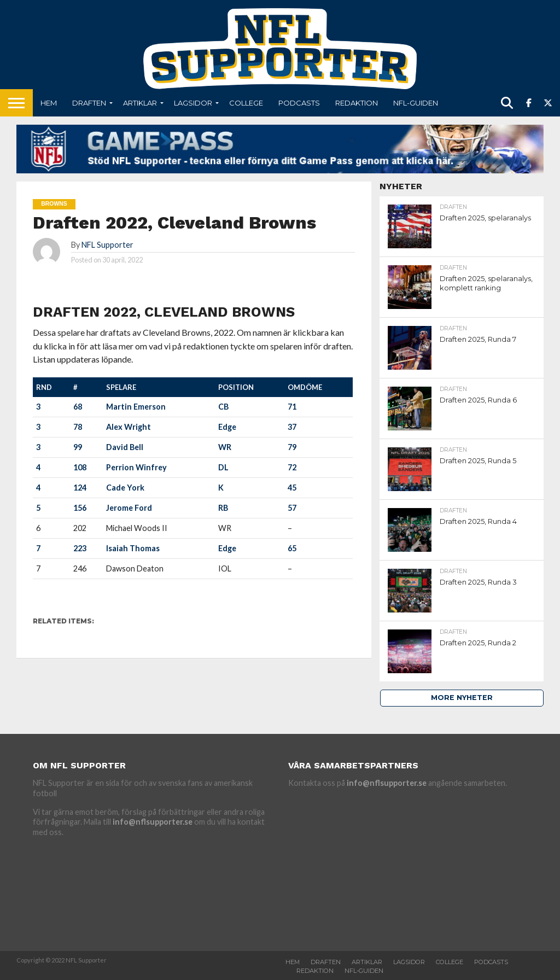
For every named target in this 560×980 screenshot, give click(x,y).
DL (223, 467)
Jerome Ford (129, 508)
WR (225, 447)
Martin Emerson (136, 407)
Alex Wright (129, 427)
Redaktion (357, 103)
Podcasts (299, 103)
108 (80, 467)
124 (80, 488)
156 (80, 508)
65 (292, 548)
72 (292, 467)
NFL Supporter (107, 245)
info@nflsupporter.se (153, 822)
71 (292, 407)
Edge (227, 427)
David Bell (125, 447)
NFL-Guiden (416, 103)
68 (78, 407)
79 (292, 447)
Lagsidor (193, 103)
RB (223, 508)
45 (292, 488)
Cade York (125, 488)
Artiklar (140, 103)
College (246, 103)
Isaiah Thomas (133, 548)
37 (292, 427)
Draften (89, 103)
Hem (49, 103)
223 (80, 548)
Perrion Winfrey (136, 467)
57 (292, 508)
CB (223, 407)
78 (78, 427)
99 (78, 447)
